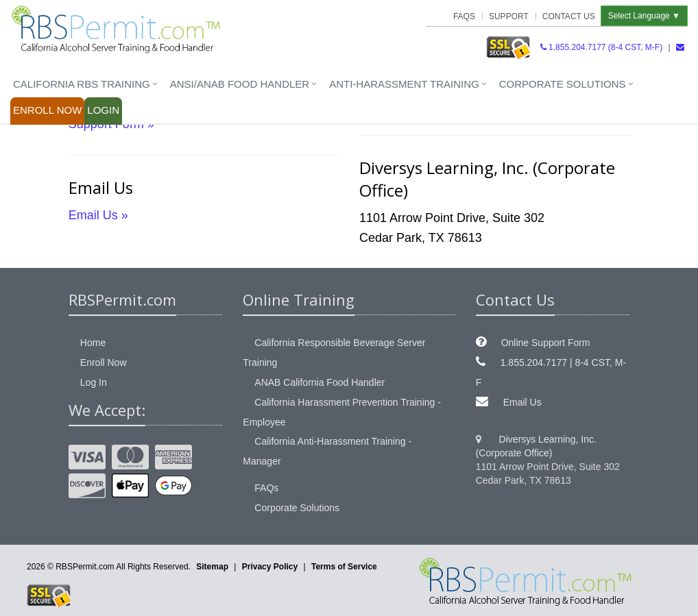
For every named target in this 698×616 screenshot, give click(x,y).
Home (93, 343)
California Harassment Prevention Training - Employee (342, 412)
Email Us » (98, 215)
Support (509, 16)
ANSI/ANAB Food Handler (240, 84)
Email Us (522, 402)
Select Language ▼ (644, 16)
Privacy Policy (270, 567)
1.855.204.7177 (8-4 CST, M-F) (601, 47)
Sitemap (212, 567)
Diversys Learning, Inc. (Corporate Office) (536, 446)
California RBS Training (82, 84)
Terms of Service (344, 567)
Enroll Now (47, 110)
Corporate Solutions (563, 84)
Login (103, 110)
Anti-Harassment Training (404, 84)
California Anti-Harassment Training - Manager (327, 451)
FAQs (464, 16)
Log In (94, 382)
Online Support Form (546, 343)
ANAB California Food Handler (320, 382)
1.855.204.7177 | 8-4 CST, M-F (551, 372)
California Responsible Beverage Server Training (334, 353)
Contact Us (569, 16)
